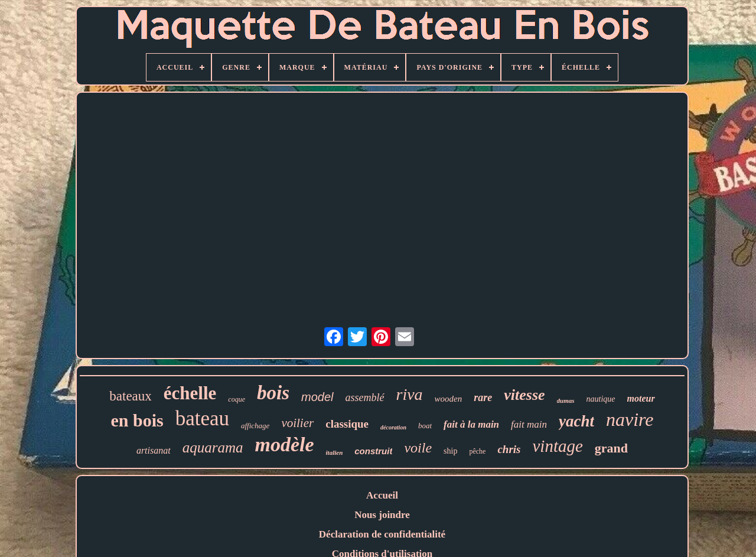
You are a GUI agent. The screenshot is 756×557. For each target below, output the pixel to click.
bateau (202, 418)
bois (273, 393)
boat (425, 426)
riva (410, 394)
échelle (190, 393)
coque (237, 399)
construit (373, 451)
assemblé (365, 398)
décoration (393, 427)
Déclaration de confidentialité (382, 534)
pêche (477, 451)
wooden (449, 399)
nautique (601, 399)
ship (450, 451)
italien (335, 452)
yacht (576, 421)
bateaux (131, 396)
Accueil (382, 495)
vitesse (524, 395)
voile (418, 448)
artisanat (154, 450)
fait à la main (471, 424)
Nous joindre (382, 515)
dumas (566, 400)
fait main (529, 424)
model (317, 397)
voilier (297, 423)
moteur (641, 398)
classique (347, 424)
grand (611, 448)
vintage (558, 446)
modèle (284, 444)
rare (483, 398)
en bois (137, 420)
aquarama (213, 447)
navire (630, 419)
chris (509, 449)
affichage (255, 426)
